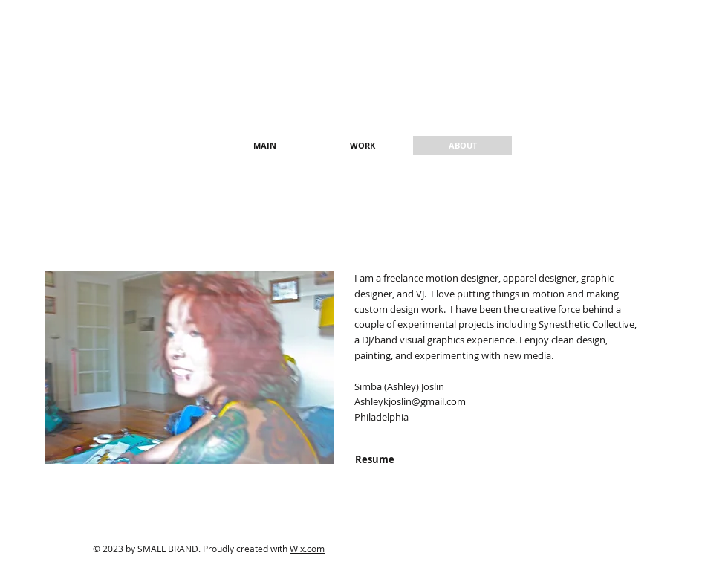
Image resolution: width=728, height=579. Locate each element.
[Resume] (374, 459)
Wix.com (307, 549)
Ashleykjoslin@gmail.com (410, 401)
